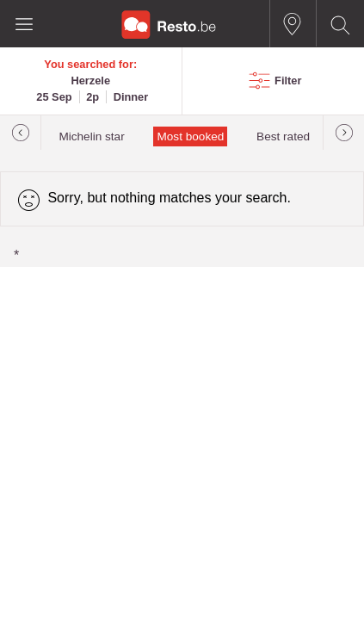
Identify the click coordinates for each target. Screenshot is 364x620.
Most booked (190, 136)
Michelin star (91, 136)
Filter (288, 81)
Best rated (283, 136)
